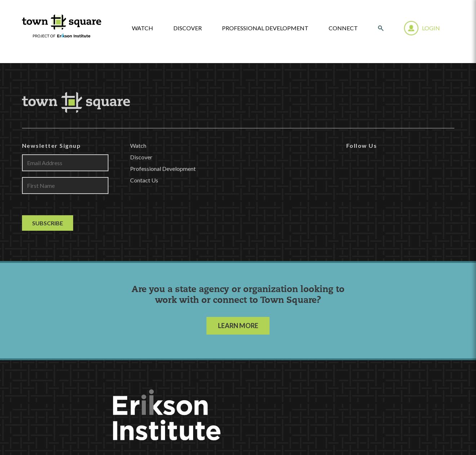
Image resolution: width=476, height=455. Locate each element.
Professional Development (265, 28)
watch (143, 28)
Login (431, 28)
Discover (188, 28)
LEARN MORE (238, 326)
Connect (343, 28)
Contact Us (144, 180)
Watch (138, 145)
